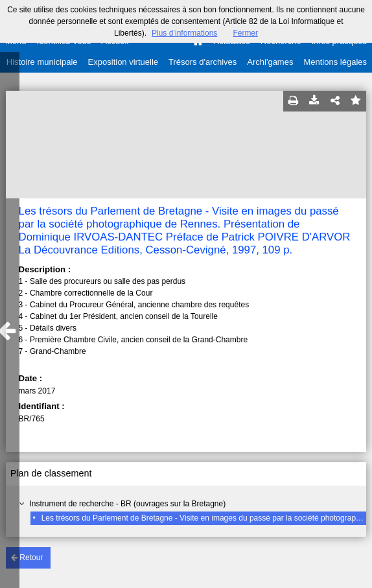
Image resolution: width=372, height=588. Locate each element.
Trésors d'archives (203, 62)
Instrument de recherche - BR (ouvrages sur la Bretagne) (127, 504)
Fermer (245, 33)
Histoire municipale (42, 62)
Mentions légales (335, 62)
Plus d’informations (184, 33)
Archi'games (270, 62)
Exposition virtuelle (123, 62)
